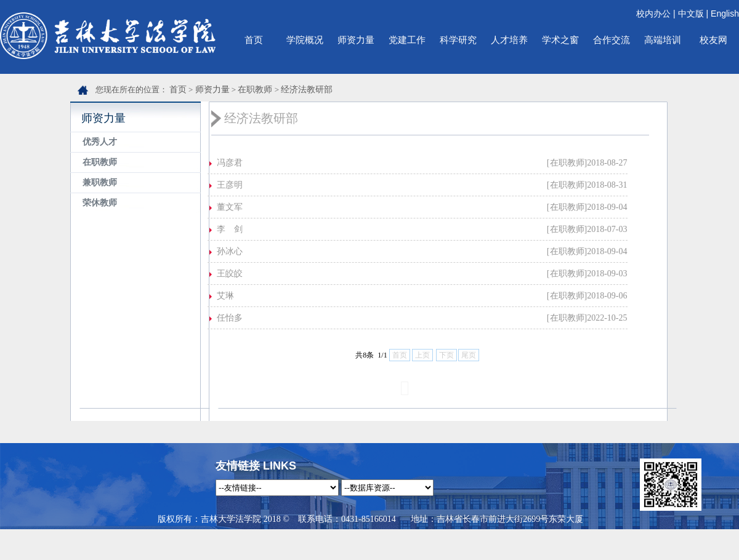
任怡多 (230, 318)
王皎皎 (230, 274)
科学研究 (458, 40)
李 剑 (230, 229)
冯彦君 (230, 163)
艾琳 (225, 296)
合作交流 (612, 40)
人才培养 (509, 40)
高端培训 (663, 40)
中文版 (691, 14)
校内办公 (653, 14)
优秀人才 (100, 142)
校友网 (713, 40)
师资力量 (356, 40)
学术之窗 (560, 40)
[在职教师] (567, 163)
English (725, 14)
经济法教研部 (307, 90)
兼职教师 (100, 182)
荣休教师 (100, 203)
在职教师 (255, 90)
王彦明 (230, 185)
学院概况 (305, 40)
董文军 (230, 207)
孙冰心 (230, 251)
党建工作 (407, 40)
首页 (254, 40)
